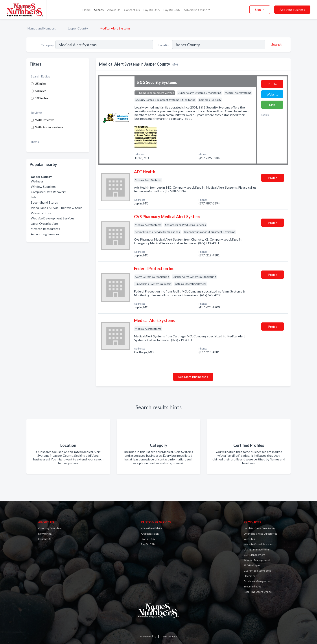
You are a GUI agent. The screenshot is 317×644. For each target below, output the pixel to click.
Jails (34, 197)
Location (164, 45)
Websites (249, 539)
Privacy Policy (148, 636)
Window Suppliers (43, 187)
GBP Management (254, 555)
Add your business (292, 10)
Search (99, 10)
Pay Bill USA (152, 10)
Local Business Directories (259, 528)
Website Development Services (53, 218)
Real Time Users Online (258, 592)
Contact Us (132, 10)
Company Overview (50, 528)
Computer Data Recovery (48, 192)
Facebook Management (258, 581)
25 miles (41, 84)
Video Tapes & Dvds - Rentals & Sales (57, 208)
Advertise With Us (152, 528)
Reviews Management (257, 560)
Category (47, 45)
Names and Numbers (42, 28)
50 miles (41, 91)
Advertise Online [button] (196, 10)
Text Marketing (252, 586)
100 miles (42, 98)
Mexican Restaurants (45, 229)
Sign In (260, 10)
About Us (114, 10)
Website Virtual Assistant (259, 544)
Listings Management (256, 549)
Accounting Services (45, 234)
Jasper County (78, 28)
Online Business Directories (260, 534)
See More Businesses (193, 377)
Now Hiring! (45, 534)
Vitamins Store (41, 213)
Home (87, 10)
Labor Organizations (45, 224)
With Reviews (45, 120)
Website (273, 94)
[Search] (276, 44)
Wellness (37, 181)
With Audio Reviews (49, 127)
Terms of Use (169, 636)
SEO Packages (252, 565)
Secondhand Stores (44, 202)
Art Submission (150, 534)
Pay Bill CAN (172, 10)
